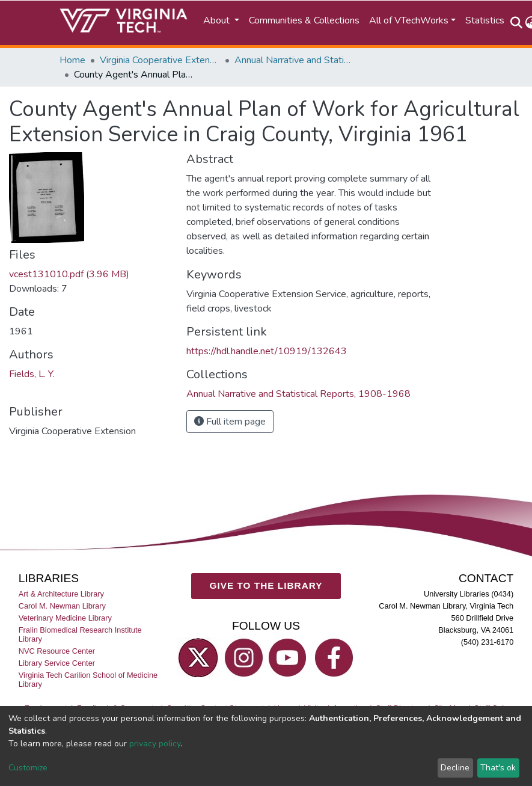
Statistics (485, 20)
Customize (28, 768)
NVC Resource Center (57, 651)
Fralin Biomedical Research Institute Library (80, 634)
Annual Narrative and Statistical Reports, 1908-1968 (295, 60)
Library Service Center (57, 663)
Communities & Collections (304, 20)
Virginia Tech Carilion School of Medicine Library (88, 680)
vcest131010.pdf (69, 274)
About (218, 20)
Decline (455, 768)
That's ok (498, 768)
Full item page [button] (230, 422)
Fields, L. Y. (32, 374)
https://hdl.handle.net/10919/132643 (267, 351)
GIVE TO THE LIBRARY (266, 585)
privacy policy (155, 744)
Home (72, 60)
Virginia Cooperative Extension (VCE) (160, 60)
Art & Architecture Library (61, 594)
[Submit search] (517, 23)
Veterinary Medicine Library (65, 618)
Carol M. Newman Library (62, 606)
